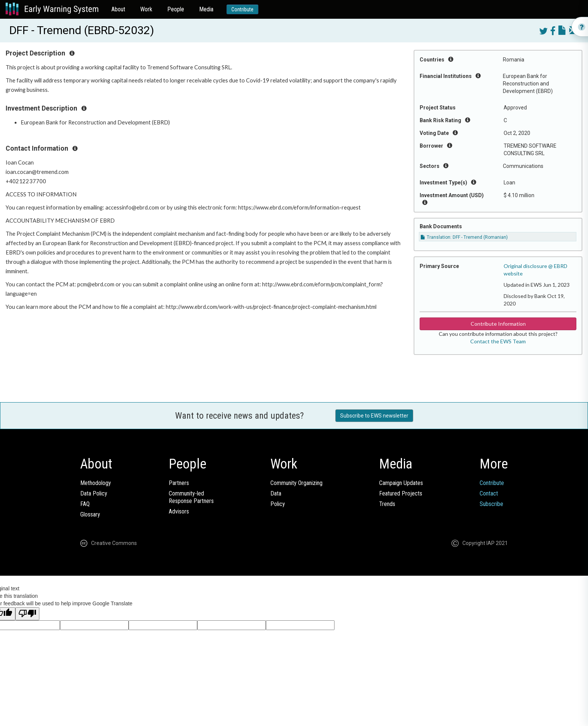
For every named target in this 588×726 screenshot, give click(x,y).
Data (276, 493)
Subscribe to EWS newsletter (374, 416)
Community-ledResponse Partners (191, 497)
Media (206, 9)
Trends (387, 504)
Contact (489, 493)
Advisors (179, 511)
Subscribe (491, 504)
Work (146, 9)
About (118, 9)
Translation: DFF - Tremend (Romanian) (464, 237)
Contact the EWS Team (498, 341)
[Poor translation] (27, 614)
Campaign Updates (401, 483)
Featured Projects (401, 493)
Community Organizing (296, 483)
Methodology (96, 483)
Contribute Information (498, 324)
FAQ (85, 504)
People (176, 9)
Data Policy (94, 493)
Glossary (90, 514)
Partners (179, 483)
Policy (278, 504)
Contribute (242, 9)
